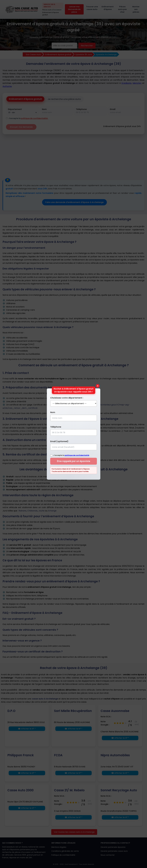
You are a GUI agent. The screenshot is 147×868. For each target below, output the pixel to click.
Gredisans (126, 83)
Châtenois (32, 511)
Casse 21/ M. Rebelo (69, 790)
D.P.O (11, 711)
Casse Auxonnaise (115, 711)
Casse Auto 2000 (20, 790)
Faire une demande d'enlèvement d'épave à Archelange (74, 202)
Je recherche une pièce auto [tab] (64, 99)
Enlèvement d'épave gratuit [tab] (25, 99)
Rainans (23, 511)
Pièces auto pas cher (122, 9)
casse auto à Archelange (45, 699)
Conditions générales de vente (65, 851)
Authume (7, 86)
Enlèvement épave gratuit (58, 54)
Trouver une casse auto (92, 8)
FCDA (58, 755)
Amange (52, 511)
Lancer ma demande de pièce (74, 9)
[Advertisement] (73, 156)
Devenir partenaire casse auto (114, 851)
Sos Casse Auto (33, 54)
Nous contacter (108, 855)
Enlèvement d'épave (108, 8)
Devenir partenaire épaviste (113, 847)
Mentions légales (59, 847)
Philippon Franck (21, 755)
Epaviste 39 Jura (84, 54)
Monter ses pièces (136, 9)
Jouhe (41, 511)
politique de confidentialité (34, 118)
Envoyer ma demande (21, 127)
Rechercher (87, 46)
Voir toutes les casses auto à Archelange (74, 832)
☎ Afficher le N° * (27, 729)
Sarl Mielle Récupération (73, 711)
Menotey (137, 83)
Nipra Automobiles (115, 755)
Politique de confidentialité (63, 855)
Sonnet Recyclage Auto (119, 790)
